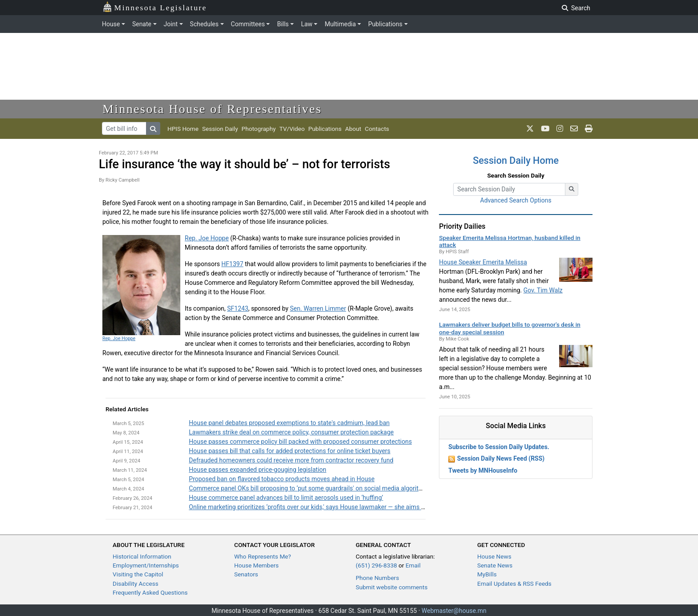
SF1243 (238, 308)
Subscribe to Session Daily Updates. (499, 447)
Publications (385, 24)
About (353, 129)
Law (307, 24)
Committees (248, 24)
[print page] (589, 129)
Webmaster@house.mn (454, 611)
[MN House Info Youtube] (545, 129)
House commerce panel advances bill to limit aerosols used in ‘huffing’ (286, 498)
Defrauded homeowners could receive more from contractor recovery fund (291, 460)
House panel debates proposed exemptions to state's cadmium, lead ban (289, 423)
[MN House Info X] (530, 129)
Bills (283, 24)
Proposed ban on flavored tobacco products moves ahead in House (282, 479)
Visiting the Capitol (138, 574)
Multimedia (340, 24)
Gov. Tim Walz (543, 290)
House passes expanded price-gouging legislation (258, 470)
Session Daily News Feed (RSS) (501, 458)
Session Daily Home (516, 160)
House (111, 24)
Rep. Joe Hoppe (119, 338)
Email (413, 565)
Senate (142, 24)
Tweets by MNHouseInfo (483, 470)
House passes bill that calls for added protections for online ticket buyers (290, 451)
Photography (259, 129)
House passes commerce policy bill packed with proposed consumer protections (300, 442)
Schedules (204, 24)
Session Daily (220, 129)
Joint (171, 24)
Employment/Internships (146, 565)
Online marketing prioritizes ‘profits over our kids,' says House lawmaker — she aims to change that (325, 507)
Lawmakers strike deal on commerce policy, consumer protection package (291, 432)
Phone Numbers (377, 578)
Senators (246, 574)
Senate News (495, 565)
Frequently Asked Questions (150, 592)
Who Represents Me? (263, 556)
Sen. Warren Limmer (318, 308)
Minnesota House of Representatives (212, 109)
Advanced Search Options (516, 200)
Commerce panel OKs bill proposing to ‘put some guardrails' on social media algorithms (310, 488)
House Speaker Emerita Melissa (483, 262)
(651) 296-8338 (376, 565)
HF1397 (232, 264)
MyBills (487, 574)
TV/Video (292, 129)
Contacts (377, 129)
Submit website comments (392, 587)
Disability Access (136, 584)
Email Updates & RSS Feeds (514, 584)
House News (494, 556)
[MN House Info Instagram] (560, 129)
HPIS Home (183, 129)
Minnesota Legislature (155, 7)
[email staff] (574, 129)
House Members (256, 565)
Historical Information (142, 556)
